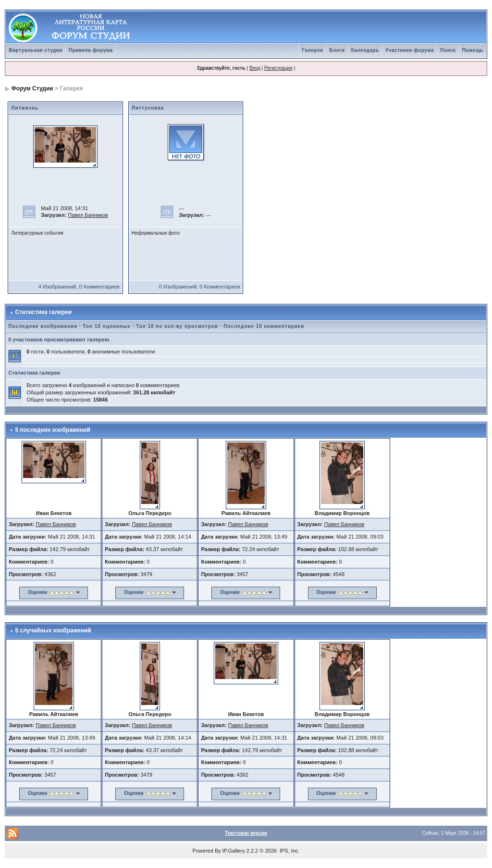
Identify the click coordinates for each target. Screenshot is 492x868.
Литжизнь (25, 108)
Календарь (365, 50)
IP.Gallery (234, 851)
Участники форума (410, 50)
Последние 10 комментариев (264, 326)
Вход (255, 68)
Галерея (312, 50)
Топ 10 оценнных (106, 326)
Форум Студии (32, 88)
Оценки (37, 592)
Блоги (337, 50)
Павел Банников (88, 215)
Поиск (448, 50)
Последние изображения (43, 326)
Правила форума (91, 50)
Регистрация (278, 68)
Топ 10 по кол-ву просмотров (177, 326)
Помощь (473, 50)
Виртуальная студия (36, 50)
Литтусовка (148, 108)
